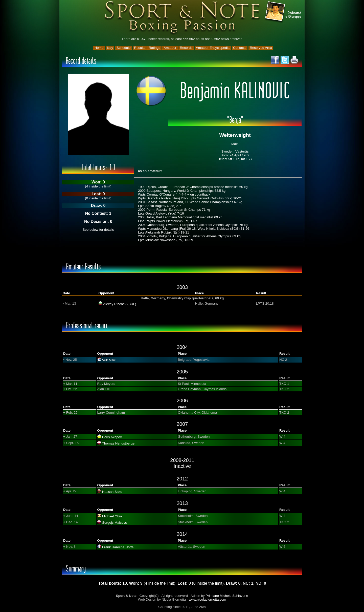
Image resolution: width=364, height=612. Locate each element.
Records (186, 48)
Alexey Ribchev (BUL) (120, 304)
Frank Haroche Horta (118, 547)
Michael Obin (112, 516)
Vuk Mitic (109, 360)
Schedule (124, 48)
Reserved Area (261, 48)
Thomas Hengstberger (119, 443)
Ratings (154, 48)
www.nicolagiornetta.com (207, 599)
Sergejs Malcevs (115, 523)
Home (99, 48)
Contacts (240, 48)
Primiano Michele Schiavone (227, 596)
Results (140, 48)
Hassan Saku (112, 492)
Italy (110, 48)
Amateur (170, 48)
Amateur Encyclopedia (213, 48)
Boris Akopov (112, 437)
